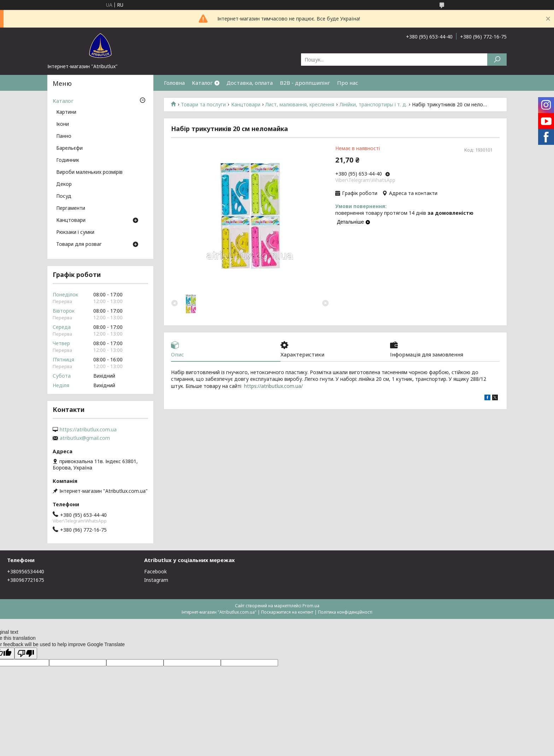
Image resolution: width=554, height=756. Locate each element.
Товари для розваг (79, 244)
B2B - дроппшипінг (305, 83)
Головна (174, 83)
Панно (64, 136)
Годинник (68, 160)
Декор (64, 184)
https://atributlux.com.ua (88, 430)
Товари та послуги (203, 105)
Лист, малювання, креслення (300, 105)
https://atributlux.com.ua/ (273, 386)
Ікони (63, 124)
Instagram (156, 580)
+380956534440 (26, 571)
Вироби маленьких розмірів (89, 172)
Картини (66, 112)
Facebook (155, 571)
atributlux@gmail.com (85, 438)
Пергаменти (71, 208)
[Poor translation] (26, 653)
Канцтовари (246, 105)
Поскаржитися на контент (287, 612)
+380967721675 (26, 580)
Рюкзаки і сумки (75, 232)
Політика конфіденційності (345, 612)
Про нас (348, 83)
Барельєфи (69, 148)
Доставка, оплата (250, 83)
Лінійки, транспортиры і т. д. (373, 105)
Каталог (202, 83)
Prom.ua (311, 606)
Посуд (64, 196)
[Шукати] (497, 60)
